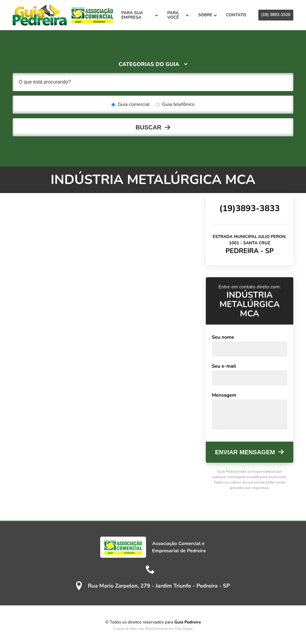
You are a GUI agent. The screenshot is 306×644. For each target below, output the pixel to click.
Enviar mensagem (245, 452)
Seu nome (223, 337)
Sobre (207, 15)
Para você (178, 15)
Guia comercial (131, 105)
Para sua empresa (140, 15)
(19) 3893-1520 (276, 15)
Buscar (148, 127)
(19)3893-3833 (250, 208)
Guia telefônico (175, 105)
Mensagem (224, 395)
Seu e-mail (224, 366)
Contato (236, 15)
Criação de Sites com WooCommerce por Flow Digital (153, 629)
